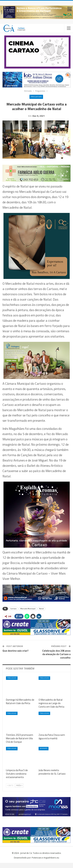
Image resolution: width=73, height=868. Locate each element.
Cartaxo (13, 614)
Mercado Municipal (28, 614)
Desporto (44, 754)
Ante (10, 791)
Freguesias (36, 97)
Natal (41, 614)
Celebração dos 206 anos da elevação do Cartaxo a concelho (56, 659)
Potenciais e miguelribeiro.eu (45, 863)
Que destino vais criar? (15, 656)
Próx (19, 791)
